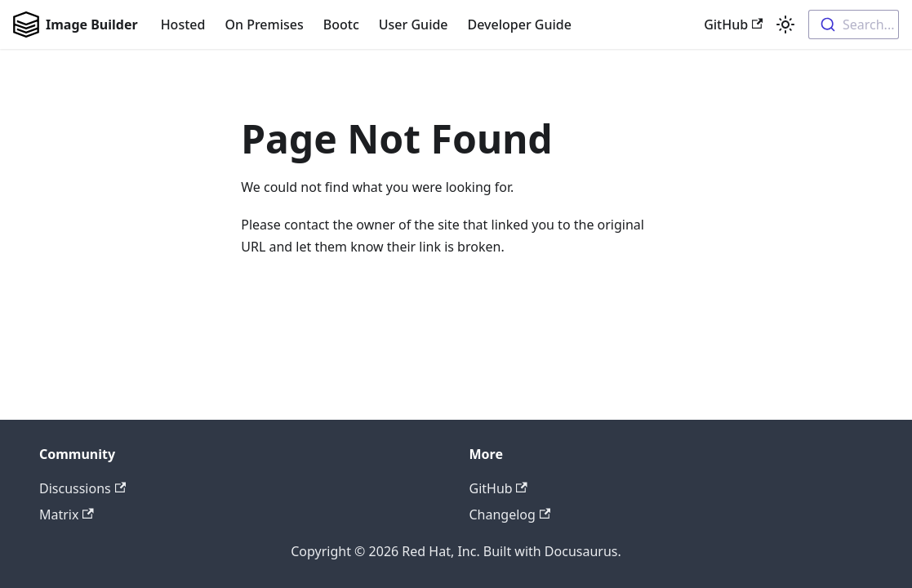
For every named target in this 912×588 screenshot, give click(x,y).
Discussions (82, 488)
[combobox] (854, 24)
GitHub (733, 24)
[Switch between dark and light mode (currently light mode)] (785, 24)
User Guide (414, 24)
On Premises (264, 24)
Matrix (67, 514)
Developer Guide (520, 24)
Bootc (341, 24)
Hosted (183, 24)
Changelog (510, 514)
